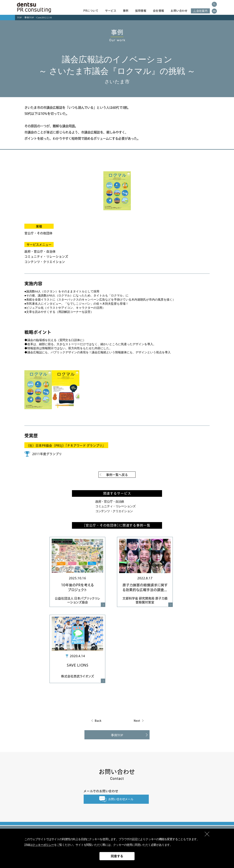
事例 (126, 11)
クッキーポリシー (43, 845)
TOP (19, 18)
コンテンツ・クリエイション (114, 511)
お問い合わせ (179, 11)
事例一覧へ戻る (117, 475)
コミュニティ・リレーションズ (115, 506)
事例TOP (29, 18)
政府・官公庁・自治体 (110, 502)
